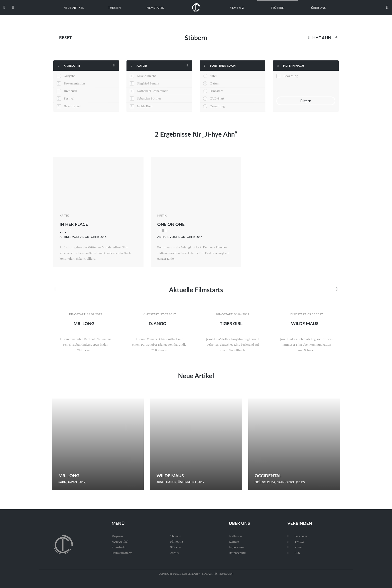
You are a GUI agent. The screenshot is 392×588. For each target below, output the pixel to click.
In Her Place (74, 224)
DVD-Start (217, 98)
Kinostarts (118, 547)
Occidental (268, 476)
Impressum (236, 547)
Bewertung (218, 106)
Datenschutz (237, 553)
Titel (214, 76)
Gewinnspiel (72, 106)
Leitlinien (235, 536)
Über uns (318, 8)
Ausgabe (70, 76)
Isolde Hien (145, 106)
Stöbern (278, 8)
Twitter (296, 542)
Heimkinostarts (122, 553)
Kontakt (234, 542)
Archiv (174, 553)
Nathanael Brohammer (152, 91)
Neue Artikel (74, 8)
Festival (69, 98)
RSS (293, 553)
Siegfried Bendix (148, 83)
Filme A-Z (237, 8)
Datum (215, 83)
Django (158, 323)
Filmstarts (155, 8)
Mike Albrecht (147, 76)
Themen (114, 8)
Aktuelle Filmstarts (196, 290)
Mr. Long (84, 323)
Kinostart (217, 91)
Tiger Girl (231, 323)
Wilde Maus (305, 323)
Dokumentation (74, 83)
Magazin (117, 536)
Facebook (297, 536)
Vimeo (295, 547)
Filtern (306, 101)
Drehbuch (70, 91)
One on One (171, 224)
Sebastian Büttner (149, 98)
